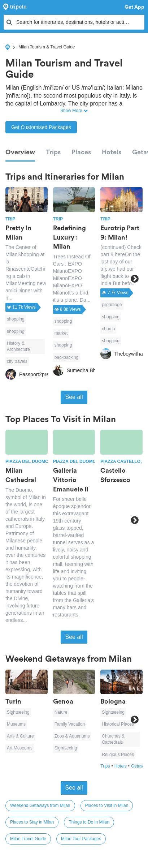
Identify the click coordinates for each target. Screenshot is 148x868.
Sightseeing (18, 712)
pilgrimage (112, 305)
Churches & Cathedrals (113, 739)
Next (134, 279)
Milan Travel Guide (28, 839)
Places (81, 152)
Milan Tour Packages (81, 839)
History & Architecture (18, 346)
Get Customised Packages (41, 127)
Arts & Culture (20, 736)
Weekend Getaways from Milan (40, 805)
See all (74, 397)
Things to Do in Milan (89, 822)
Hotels (112, 152)
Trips (53, 152)
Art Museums (20, 748)
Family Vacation (70, 724)
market (61, 333)
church (108, 329)
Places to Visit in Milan (107, 805)
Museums (16, 724)
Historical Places (118, 724)
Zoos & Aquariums (72, 736)
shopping (16, 319)
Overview (20, 152)
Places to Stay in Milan (32, 822)
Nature (61, 712)
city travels (17, 361)
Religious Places (118, 755)
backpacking (67, 357)
